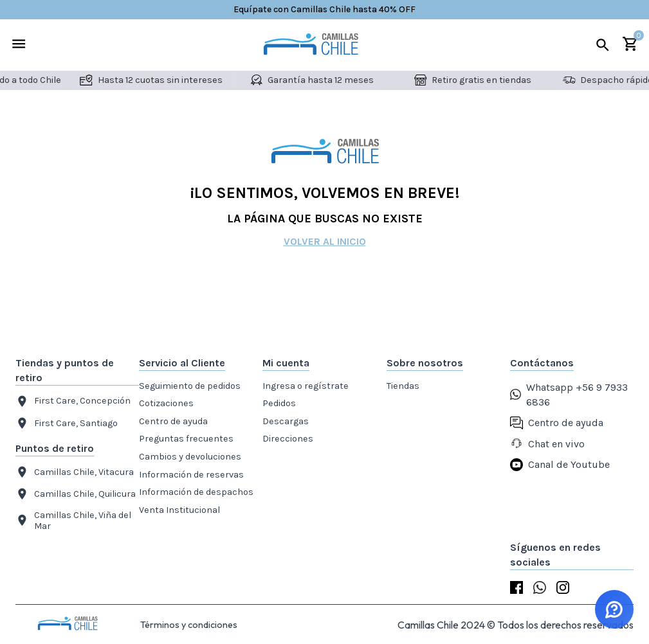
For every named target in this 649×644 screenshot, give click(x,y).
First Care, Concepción (73, 401)
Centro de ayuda (173, 421)
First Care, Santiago (67, 423)
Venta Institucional (179, 510)
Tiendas (403, 386)
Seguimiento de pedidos (190, 386)
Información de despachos (196, 492)
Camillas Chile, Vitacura (75, 472)
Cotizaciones (166, 403)
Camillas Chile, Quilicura (76, 494)
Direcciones (288, 439)
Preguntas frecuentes (186, 439)
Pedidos (279, 403)
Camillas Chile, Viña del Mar (73, 521)
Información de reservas (191, 475)
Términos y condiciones (189, 625)
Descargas (286, 421)
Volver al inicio (325, 241)
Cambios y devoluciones (190, 457)
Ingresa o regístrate (306, 386)
